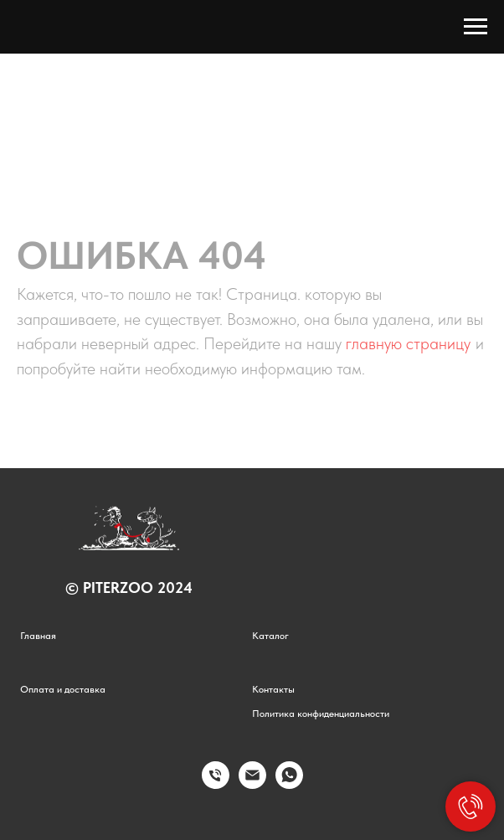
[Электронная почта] (252, 784)
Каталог (270, 636)
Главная (38, 636)
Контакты (273, 689)
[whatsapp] (289, 784)
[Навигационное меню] (476, 27)
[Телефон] (216, 784)
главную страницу (408, 343)
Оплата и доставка (63, 689)
